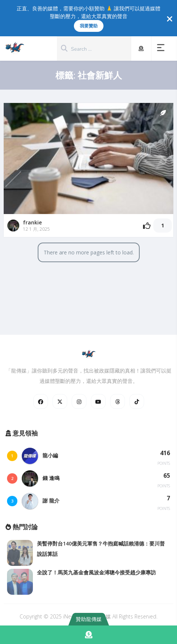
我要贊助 (89, 26)
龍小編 (50, 455)
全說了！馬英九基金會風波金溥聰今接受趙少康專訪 (96, 572)
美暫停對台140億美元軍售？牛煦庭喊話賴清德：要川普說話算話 (101, 549)
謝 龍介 (51, 500)
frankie (32, 222)
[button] (162, 49)
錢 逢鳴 (51, 478)
